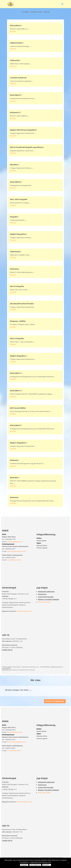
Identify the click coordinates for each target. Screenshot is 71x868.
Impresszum (42, 594)
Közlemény (14, 460)
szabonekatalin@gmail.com (16, 551)
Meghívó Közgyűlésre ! (19, 234)
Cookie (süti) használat (46, 597)
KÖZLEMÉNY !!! (16, 373)
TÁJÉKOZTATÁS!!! (17, 43)
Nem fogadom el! (35, 865)
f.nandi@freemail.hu (14, 560)
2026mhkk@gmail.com (15, 542)
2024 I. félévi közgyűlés (19, 199)
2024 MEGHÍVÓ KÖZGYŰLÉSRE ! (22, 304)
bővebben (13, 31)
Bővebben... (47, 865)
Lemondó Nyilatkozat (18, 78)
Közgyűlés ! (14, 217)
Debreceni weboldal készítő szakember (24, 670)
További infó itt (7, 650)
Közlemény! (15, 269)
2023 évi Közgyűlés (17, 286)
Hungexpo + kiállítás (18, 321)
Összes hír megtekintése (55, 701)
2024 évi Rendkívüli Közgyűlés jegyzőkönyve (27, 147)
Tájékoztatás (15, 60)
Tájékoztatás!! (15, 252)
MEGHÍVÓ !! (15, 165)
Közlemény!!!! (15, 112)
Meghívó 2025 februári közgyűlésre (23, 130)
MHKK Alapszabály (44, 602)
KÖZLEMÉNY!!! (16, 26)
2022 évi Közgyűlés (17, 338)
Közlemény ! (15, 477)
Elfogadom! (24, 865)
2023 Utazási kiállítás (18, 408)
